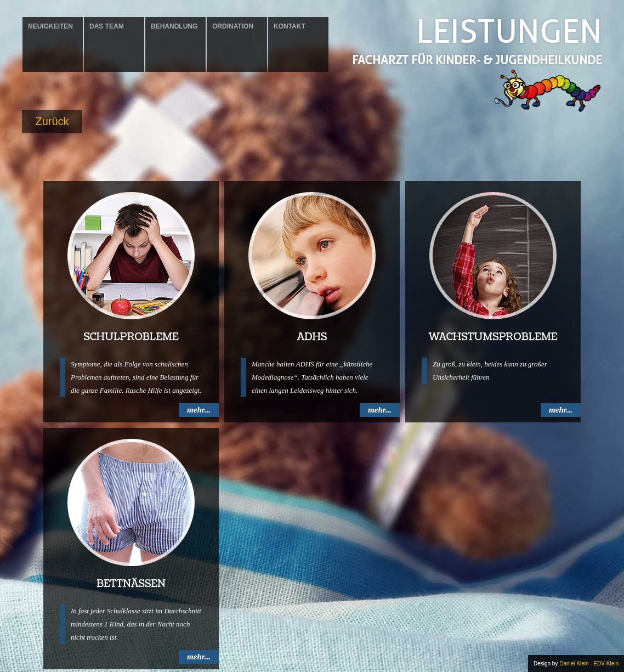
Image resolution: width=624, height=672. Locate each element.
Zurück (52, 121)
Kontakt (290, 26)
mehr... (199, 410)
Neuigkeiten (50, 26)
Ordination (233, 26)
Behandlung (174, 26)
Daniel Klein (574, 663)
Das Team (107, 26)
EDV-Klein (606, 663)
